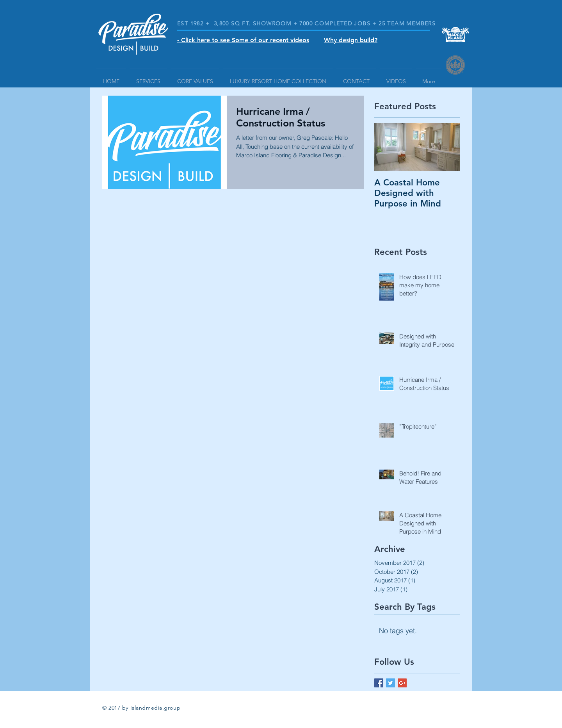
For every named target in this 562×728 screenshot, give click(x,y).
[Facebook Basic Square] (379, 683)
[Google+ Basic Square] (402, 683)
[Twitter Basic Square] (390, 683)
